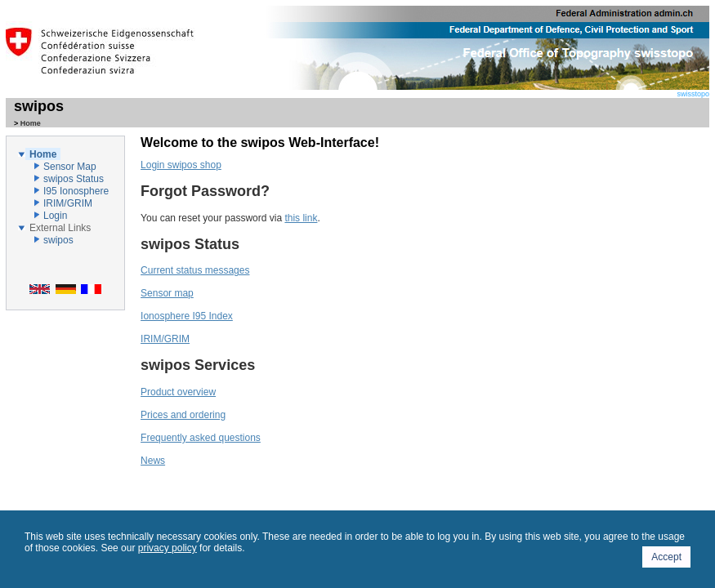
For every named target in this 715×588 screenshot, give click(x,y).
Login (55, 216)
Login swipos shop (181, 165)
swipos (39, 106)
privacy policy (168, 548)
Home (43, 154)
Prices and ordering (183, 415)
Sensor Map (70, 167)
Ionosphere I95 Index (187, 316)
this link (301, 218)
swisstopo (472, 91)
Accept (666, 557)
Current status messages (195, 270)
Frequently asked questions (201, 438)
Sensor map (167, 293)
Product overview (178, 392)
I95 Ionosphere (76, 191)
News (153, 461)
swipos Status (74, 179)
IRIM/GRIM (68, 203)
